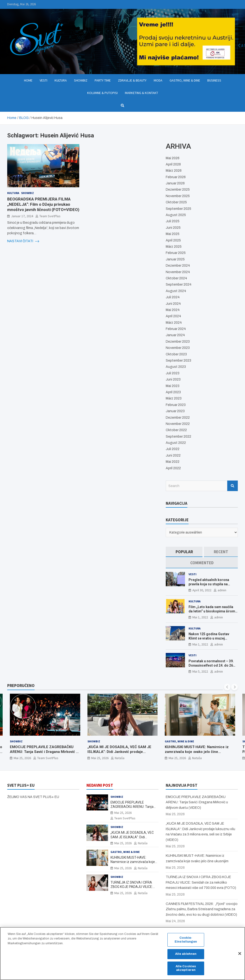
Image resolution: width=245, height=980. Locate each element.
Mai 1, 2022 (200, 617)
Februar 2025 (176, 253)
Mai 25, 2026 (22, 758)
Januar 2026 (175, 183)
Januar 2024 (175, 335)
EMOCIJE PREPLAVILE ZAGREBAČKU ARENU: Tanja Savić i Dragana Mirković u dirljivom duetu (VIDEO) (44, 752)
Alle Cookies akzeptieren (186, 971)
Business (214, 80)
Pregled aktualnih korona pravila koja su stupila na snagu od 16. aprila (209, 584)
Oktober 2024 (176, 278)
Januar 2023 (175, 411)
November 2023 (178, 348)
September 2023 (178, 361)
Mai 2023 (173, 386)
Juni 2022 (173, 455)
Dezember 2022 (178, 418)
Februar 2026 (176, 177)
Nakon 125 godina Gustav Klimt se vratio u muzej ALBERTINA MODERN (209, 638)
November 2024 (178, 272)
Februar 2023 (176, 405)
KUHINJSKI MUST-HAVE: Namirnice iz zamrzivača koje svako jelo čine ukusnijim (197, 752)
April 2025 (173, 240)
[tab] (184, 552)
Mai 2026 (173, 158)
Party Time (103, 80)
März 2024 (174, 323)
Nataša (120, 758)
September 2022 (178, 437)
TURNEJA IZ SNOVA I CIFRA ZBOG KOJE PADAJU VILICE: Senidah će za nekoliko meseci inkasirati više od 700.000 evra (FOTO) (201, 882)
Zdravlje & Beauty (132, 80)
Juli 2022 (173, 449)
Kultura (61, 80)
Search (233, 486)
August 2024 (176, 291)
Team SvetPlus (50, 216)
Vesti (43, 80)
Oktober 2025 (176, 202)
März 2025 (174, 247)
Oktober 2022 (176, 430)
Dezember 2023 (178, 342)
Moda (158, 80)
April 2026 (173, 164)
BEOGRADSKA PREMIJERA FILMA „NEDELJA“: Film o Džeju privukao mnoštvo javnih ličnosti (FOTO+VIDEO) (43, 204)
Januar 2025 (175, 259)
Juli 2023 (173, 373)
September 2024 (179, 285)
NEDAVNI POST (100, 785)
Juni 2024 (173, 304)
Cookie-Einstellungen (186, 943)
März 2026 (174, 171)
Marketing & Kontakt (141, 93)
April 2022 (173, 468)
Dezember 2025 (178, 190)
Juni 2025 (173, 228)
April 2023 (173, 392)
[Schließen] (240, 957)
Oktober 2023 (176, 354)
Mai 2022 (173, 462)
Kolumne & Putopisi (102, 93)
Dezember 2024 (178, 266)
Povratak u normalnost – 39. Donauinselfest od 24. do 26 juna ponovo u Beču (211, 665)
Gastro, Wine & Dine (185, 80)
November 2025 (178, 196)
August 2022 (176, 443)
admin (222, 590)
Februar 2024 (176, 329)
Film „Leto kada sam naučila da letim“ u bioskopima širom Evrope (212, 611)
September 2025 (178, 209)
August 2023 (176, 367)
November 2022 (178, 424)
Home (28, 80)
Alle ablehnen (186, 957)
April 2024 (173, 316)
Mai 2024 (173, 310)
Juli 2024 (173, 297)
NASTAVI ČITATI (23, 241)
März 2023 (174, 398)
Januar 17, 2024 (22, 216)
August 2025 (176, 215)
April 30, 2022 (202, 590)
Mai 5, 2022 (200, 671)
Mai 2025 (173, 234)
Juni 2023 (173, 379)
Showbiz (81, 80)
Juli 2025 (173, 221)
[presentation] (227, 687)
